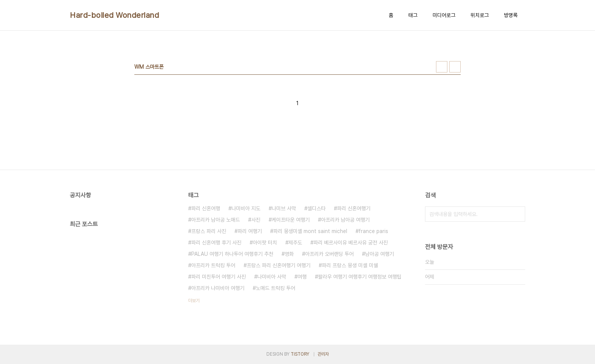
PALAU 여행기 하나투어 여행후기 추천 (232, 254)
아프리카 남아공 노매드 (216, 220)
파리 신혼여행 (206, 208)
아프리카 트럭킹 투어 (213, 265)
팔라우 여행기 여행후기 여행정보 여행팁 (360, 277)
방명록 (511, 15)
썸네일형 (442, 67)
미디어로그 (444, 15)
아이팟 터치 (265, 243)
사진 (256, 220)
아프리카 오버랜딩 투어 (329, 254)
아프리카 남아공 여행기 (345, 220)
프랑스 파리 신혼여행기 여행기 (279, 265)
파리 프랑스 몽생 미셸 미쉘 (350, 265)
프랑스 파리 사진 (209, 231)
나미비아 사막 (272, 277)
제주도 (295, 243)
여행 (302, 277)
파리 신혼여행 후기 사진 (216, 243)
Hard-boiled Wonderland (114, 15)
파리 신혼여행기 (354, 208)
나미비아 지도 (246, 208)
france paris (373, 231)
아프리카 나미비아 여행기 (218, 288)
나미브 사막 (284, 208)
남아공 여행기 (379, 254)
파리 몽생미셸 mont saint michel (310, 231)
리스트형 (455, 67)
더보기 (194, 301)
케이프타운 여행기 (291, 220)
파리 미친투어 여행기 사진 (219, 277)
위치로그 (480, 15)
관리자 (323, 354)
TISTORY (300, 354)
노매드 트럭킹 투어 (275, 288)
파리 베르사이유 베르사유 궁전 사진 (351, 243)
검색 (518, 214)
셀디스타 (316, 208)
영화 (289, 254)
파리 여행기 (250, 231)
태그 (413, 15)
